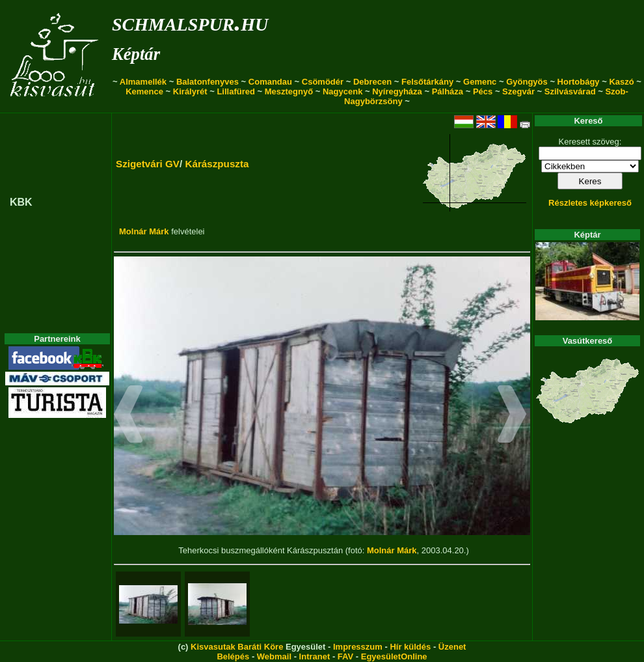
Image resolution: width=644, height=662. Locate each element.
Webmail (274, 656)
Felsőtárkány (427, 82)
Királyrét (190, 91)
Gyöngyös (527, 82)
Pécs (483, 91)
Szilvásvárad (570, 91)
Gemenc (480, 82)
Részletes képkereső (590, 203)
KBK (21, 202)
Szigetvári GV (148, 164)
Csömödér (323, 82)
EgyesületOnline (394, 656)
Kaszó (621, 82)
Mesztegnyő (289, 91)
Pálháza (448, 91)
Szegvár (518, 91)
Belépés (233, 656)
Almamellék (143, 82)
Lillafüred (236, 91)
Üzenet (452, 647)
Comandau (270, 82)
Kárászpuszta (217, 164)
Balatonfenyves (208, 82)
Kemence (144, 91)
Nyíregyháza (397, 91)
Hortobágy (579, 82)
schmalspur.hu (190, 22)
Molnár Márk (144, 231)
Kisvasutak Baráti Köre (237, 647)
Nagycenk (342, 91)
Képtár (136, 54)
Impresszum (358, 647)
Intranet (315, 656)
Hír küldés (410, 647)
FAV (345, 656)
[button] (128, 416)
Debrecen (372, 82)
